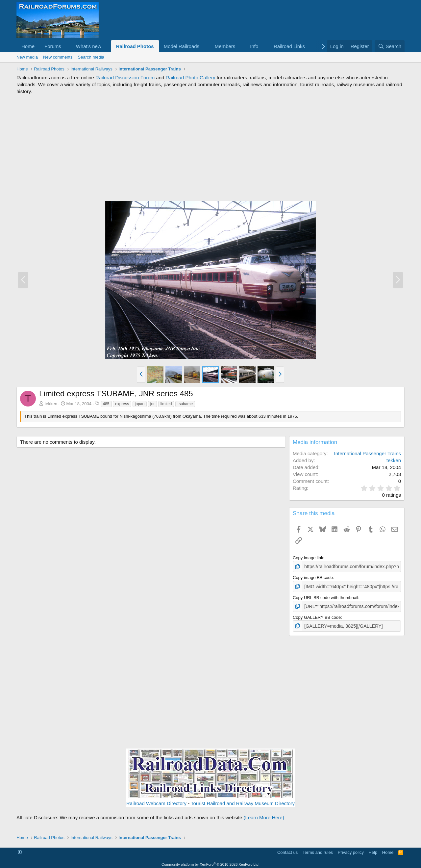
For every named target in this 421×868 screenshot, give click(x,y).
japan (140, 404)
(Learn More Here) (264, 815)
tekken (51, 404)
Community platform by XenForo (210, 862)
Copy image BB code (313, 577)
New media (27, 57)
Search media (91, 57)
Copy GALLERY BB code (317, 615)
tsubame (185, 404)
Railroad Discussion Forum (125, 78)
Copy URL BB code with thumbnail (325, 596)
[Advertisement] (210, 148)
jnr (152, 404)
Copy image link (308, 558)
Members (225, 46)
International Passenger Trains (368, 453)
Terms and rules (318, 850)
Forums (53, 46)
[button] (66, 46)
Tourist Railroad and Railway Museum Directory (243, 801)
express (122, 404)
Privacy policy (351, 850)
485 (106, 404)
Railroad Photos (135, 46)
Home (28, 46)
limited (166, 404)
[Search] (390, 46)
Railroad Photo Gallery (191, 78)
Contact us (287, 850)
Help (373, 850)
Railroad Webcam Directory (156, 801)
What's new (89, 46)
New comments (58, 57)
